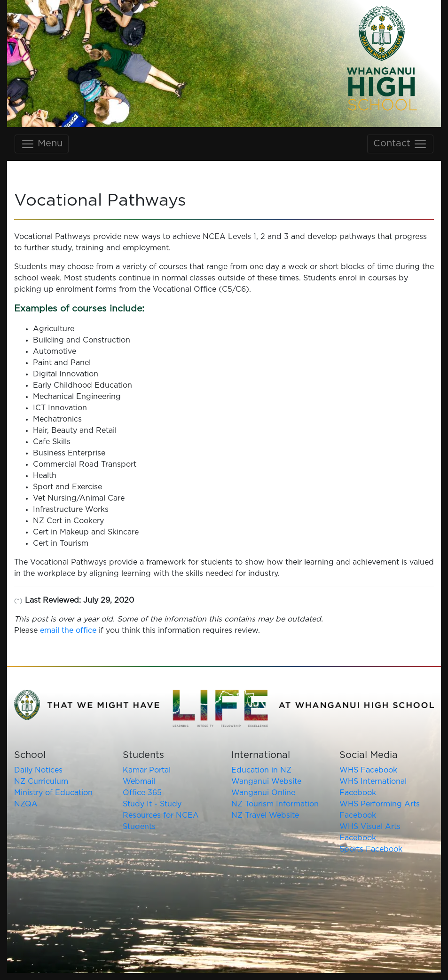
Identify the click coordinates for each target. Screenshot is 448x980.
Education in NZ (261, 770)
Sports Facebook (371, 849)
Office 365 (142, 793)
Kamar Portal (147, 770)
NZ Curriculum (41, 781)
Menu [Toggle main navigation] (42, 144)
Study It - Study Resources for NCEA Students (161, 815)
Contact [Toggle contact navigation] (400, 144)
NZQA (26, 804)
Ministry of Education (53, 793)
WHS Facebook (368, 770)
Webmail (139, 781)
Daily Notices (38, 770)
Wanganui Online (263, 793)
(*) (18, 601)
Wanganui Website (266, 781)
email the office (68, 630)
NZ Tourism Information (275, 804)
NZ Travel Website (265, 815)
